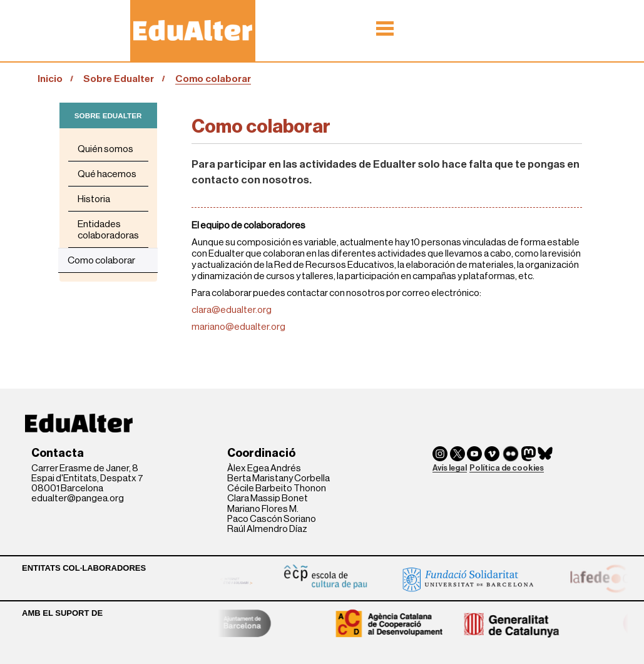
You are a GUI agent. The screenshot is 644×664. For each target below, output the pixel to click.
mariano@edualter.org (238, 327)
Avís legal (450, 468)
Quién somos (105, 149)
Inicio (50, 79)
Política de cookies (507, 468)
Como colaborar (101, 260)
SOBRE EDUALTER (108, 115)
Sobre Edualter (119, 79)
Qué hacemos (107, 174)
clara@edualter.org (232, 310)
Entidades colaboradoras (108, 230)
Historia (94, 199)
